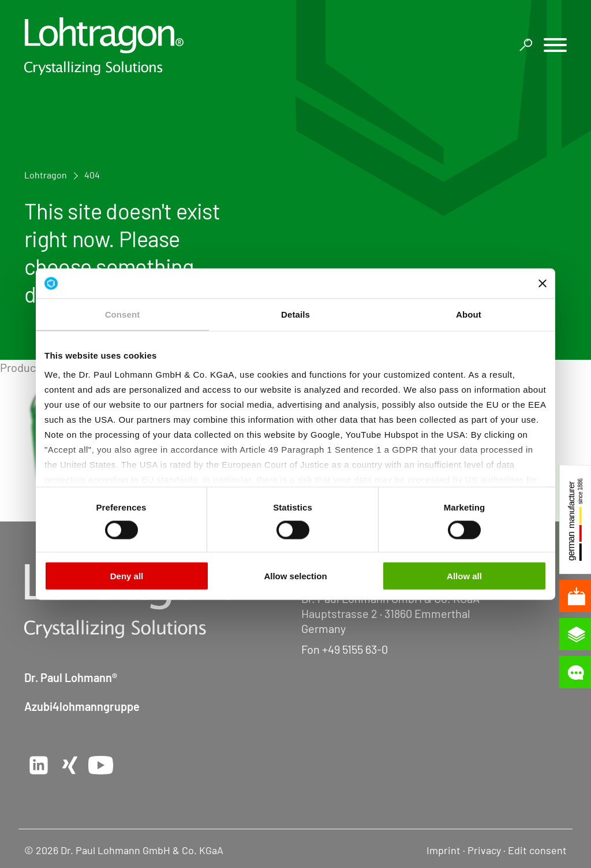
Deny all (127, 576)
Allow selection (295, 576)
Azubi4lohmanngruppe (82, 706)
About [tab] (469, 314)
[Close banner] (543, 283)
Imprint (444, 850)
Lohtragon (46, 175)
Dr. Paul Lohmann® (71, 677)
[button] (555, 46)
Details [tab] (295, 314)
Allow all (464, 576)
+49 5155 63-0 (355, 649)
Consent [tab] (123, 314)
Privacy (484, 850)
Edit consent (537, 850)
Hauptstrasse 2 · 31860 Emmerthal (386, 613)
